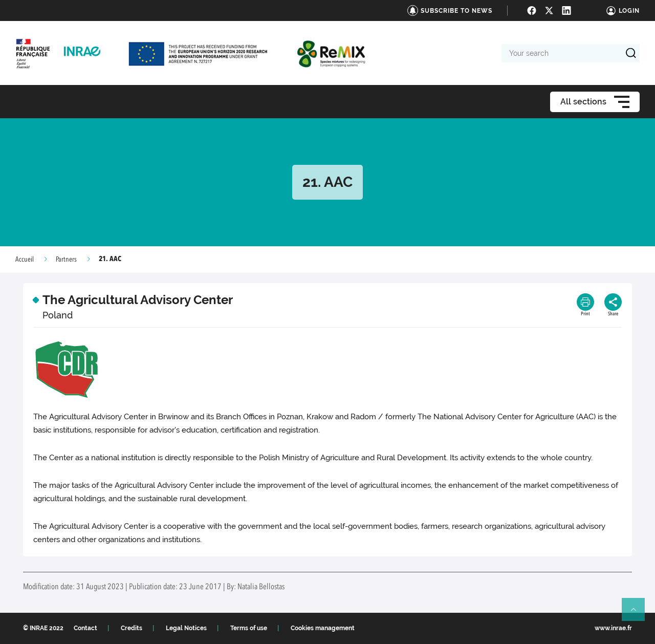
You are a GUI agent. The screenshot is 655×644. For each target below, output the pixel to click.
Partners (66, 260)
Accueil (25, 260)
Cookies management (323, 628)
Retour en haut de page (638, 614)
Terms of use (249, 628)
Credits (132, 628)
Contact (85, 628)
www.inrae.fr (613, 628)
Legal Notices (186, 628)
